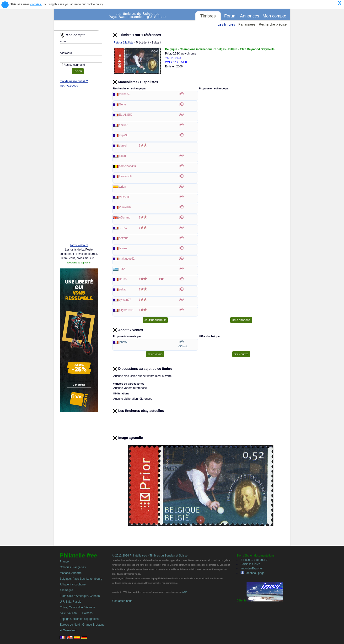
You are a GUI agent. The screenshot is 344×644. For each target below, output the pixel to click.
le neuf (123, 248)
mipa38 (124, 135)
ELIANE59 (126, 115)
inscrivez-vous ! (70, 86)
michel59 (125, 94)
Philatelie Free (81, 20)
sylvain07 (125, 300)
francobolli (126, 176)
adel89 (123, 125)
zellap (123, 289)
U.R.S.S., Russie (70, 602)
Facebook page (253, 573)
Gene (122, 104)
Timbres (208, 16)
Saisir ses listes (250, 564)
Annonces (250, 16)
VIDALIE (124, 197)
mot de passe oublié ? (74, 81)
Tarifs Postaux (79, 245)
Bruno (123, 279)
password (66, 53)
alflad (122, 156)
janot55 (124, 342)
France (64, 562)
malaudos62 (127, 259)
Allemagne (67, 590)
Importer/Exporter (252, 568)
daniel (123, 146)
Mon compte (274, 16)
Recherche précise (273, 24)
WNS (185, 592)
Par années (247, 24)
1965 (122, 269)
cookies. (36, 4)
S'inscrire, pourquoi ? (254, 560)
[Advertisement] (79, 167)
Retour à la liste (123, 43)
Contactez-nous (122, 601)
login (63, 41)
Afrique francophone (73, 584)
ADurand (125, 218)
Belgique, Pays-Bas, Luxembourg (81, 579)
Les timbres (226, 24)
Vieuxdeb (125, 207)
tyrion (122, 187)
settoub (124, 238)
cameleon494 (128, 166)
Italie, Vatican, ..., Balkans (76, 613)
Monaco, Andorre (71, 573)
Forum (230, 16)
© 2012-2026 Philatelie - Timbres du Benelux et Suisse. (150, 556)
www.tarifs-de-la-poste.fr (79, 263)
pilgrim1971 (126, 310)
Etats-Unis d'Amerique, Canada (80, 596)
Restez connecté (74, 65)
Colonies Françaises (73, 567)
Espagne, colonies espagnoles (79, 619)
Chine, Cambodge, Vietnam (77, 607)
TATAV (123, 228)
